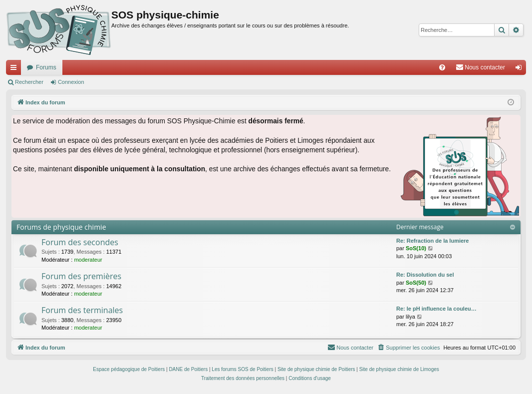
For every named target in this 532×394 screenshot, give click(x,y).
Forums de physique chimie (61, 227)
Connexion (71, 82)
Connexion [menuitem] (521, 69)
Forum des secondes (80, 242)
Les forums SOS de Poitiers (242, 369)
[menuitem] (442, 67)
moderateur (88, 260)
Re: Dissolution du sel (425, 275)
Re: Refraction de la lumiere (433, 241)
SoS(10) (416, 248)
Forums (46, 67)
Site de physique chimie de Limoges (399, 369)
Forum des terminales (82, 310)
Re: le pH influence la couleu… (436, 309)
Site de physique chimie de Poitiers (316, 369)
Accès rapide (15, 69)
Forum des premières (81, 276)
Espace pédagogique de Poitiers (129, 369)
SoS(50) (416, 283)
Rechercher (29, 82)
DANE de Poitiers (188, 369)
